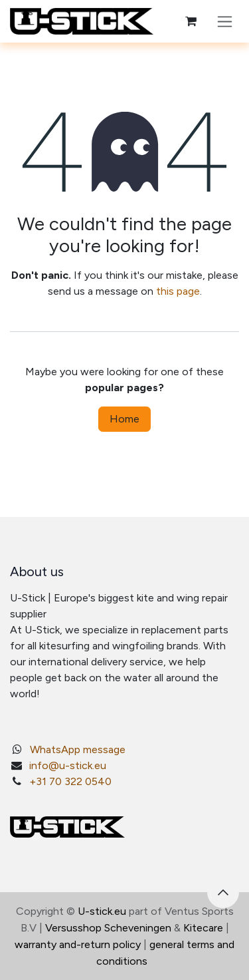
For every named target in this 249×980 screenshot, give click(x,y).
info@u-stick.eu (68, 765)
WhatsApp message (78, 749)
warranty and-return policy (78, 944)
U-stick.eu (102, 911)
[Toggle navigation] (225, 21)
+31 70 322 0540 (70, 781)
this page (178, 291)
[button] (223, 892)
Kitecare (203, 928)
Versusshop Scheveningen (108, 928)
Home (124, 419)
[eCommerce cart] (191, 21)
